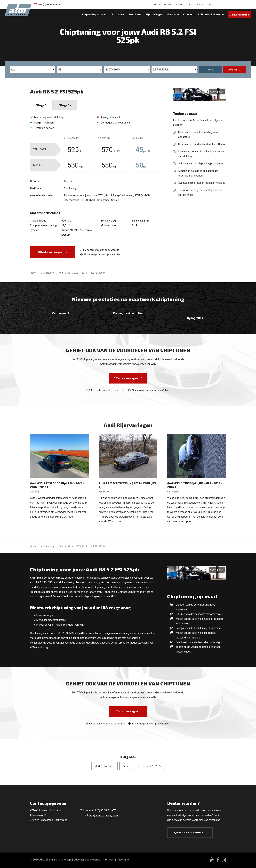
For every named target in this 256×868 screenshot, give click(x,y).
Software (118, 14)
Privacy (109, 860)
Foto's (189, 4)
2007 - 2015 (154, 766)
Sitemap (66, 860)
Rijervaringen (154, 14)
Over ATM (201, 4)
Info (211, 69)
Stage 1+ (65, 105)
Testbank (135, 14)
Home (157, 4)
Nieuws (168, 4)
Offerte (233, 69)
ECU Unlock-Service (211, 14)
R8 (137, 766)
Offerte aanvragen (50, 252)
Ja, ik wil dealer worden (188, 832)
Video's (179, 4)
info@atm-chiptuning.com (103, 815)
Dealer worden (239, 14)
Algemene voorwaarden (88, 860)
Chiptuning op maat (95, 14)
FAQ (211, 4)
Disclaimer (124, 860)
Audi (125, 766)
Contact (188, 14)
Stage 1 (41, 105)
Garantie (173, 14)
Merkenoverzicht (104, 766)
